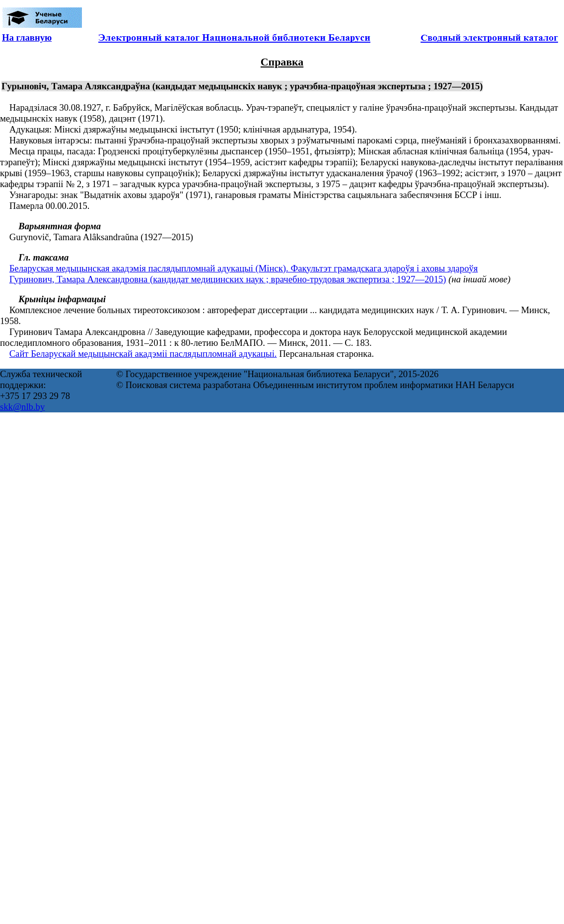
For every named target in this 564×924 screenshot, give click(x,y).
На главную (27, 37)
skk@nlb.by (22, 407)
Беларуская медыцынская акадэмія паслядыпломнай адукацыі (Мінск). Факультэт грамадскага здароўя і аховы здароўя (244, 268)
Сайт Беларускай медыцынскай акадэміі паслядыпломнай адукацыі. (143, 354)
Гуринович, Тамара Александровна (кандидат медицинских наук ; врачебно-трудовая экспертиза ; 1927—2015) (228, 279)
